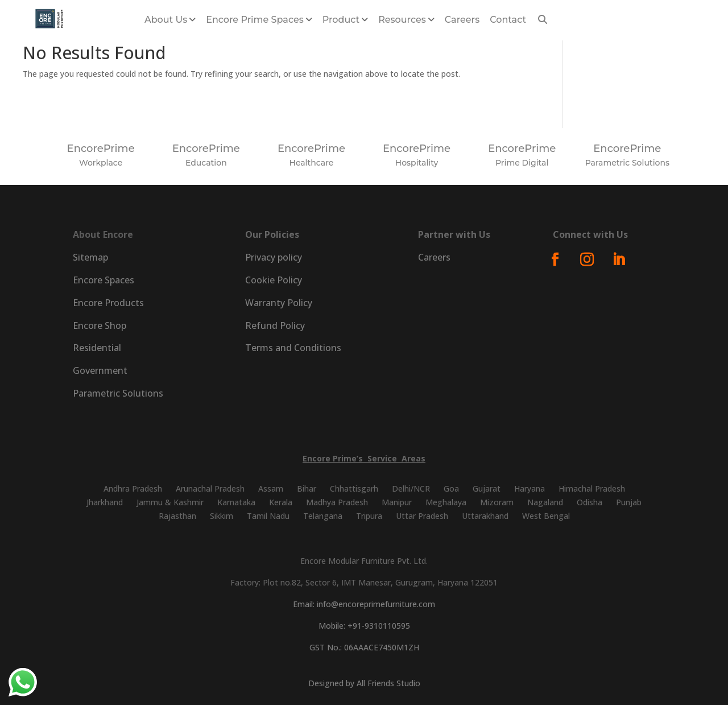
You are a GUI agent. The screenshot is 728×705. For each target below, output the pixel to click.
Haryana (530, 488)
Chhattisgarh (354, 488)
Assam (271, 488)
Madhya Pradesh (337, 502)
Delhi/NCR (411, 488)
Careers (462, 20)
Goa (451, 488)
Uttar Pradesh (422, 516)
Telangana (323, 516)
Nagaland (545, 502)
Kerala (281, 502)
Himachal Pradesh (592, 488)
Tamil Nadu (268, 516)
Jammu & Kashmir (170, 502)
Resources (402, 20)
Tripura (369, 516)
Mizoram (497, 502)
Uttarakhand (485, 516)
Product (341, 20)
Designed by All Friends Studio (364, 683)
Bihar (307, 488)
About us (166, 20)
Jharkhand (105, 502)
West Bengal (546, 516)
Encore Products (108, 303)
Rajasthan (177, 516)
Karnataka (236, 502)
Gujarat (487, 488)
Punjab (629, 502)
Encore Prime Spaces (255, 20)
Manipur (397, 502)
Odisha (590, 502)
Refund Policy (275, 325)
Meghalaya (446, 502)
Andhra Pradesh (133, 488)
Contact (508, 20)
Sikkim (222, 516)
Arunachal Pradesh (210, 488)
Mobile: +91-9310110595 (364, 626)
